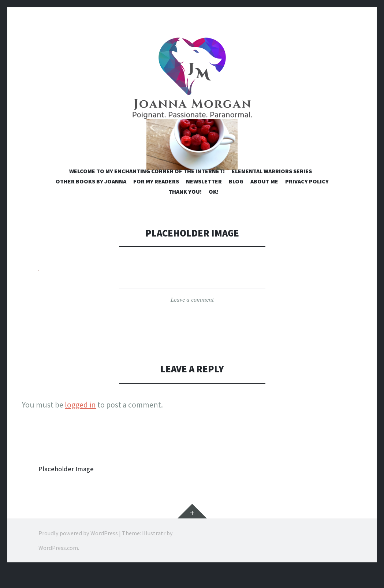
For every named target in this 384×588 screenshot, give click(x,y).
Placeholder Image (70, 487)
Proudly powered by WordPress (78, 551)
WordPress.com (58, 566)
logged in (80, 423)
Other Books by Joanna (91, 200)
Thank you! (185, 210)
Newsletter (204, 200)
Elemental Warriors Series (272, 189)
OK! (214, 210)
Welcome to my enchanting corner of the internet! (147, 189)
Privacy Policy (307, 200)
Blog (236, 200)
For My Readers (156, 200)
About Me (264, 200)
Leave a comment (192, 318)
